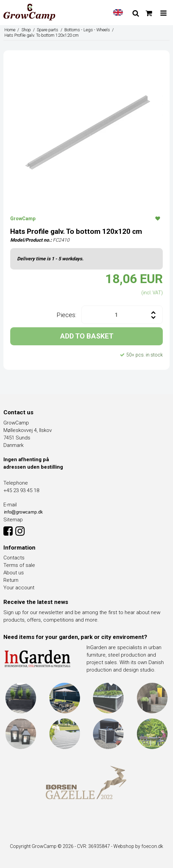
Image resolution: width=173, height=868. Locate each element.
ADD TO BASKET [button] (87, 336)
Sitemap (13, 520)
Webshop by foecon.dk (138, 846)
